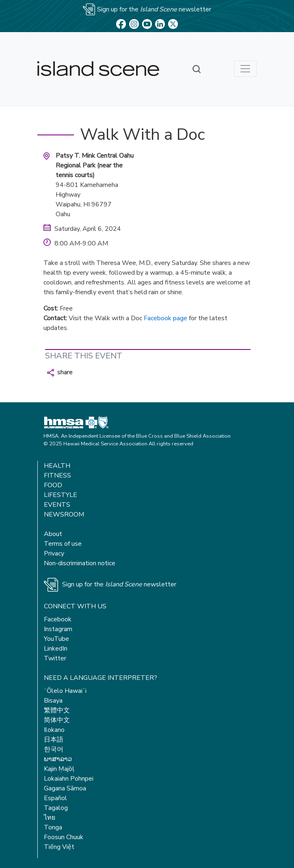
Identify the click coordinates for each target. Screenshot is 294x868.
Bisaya (53, 701)
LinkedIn (56, 649)
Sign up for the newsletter (119, 584)
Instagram (58, 629)
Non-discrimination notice (80, 563)
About (53, 534)
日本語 (54, 740)
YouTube (56, 639)
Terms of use (63, 544)
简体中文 (57, 720)
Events (57, 505)
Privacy (54, 553)
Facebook (58, 619)
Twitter (55, 658)
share (60, 372)
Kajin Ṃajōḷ (59, 769)
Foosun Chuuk (64, 837)
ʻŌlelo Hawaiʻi (65, 691)
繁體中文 (57, 710)
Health (57, 466)
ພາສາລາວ (58, 759)
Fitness (57, 475)
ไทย (50, 818)
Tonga (53, 827)
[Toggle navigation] (245, 69)
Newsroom (64, 514)
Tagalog (56, 808)
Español (55, 798)
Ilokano (54, 730)
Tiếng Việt (59, 847)
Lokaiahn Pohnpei (69, 779)
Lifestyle (61, 495)
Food (53, 485)
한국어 (54, 749)
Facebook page (165, 318)
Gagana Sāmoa (65, 788)
